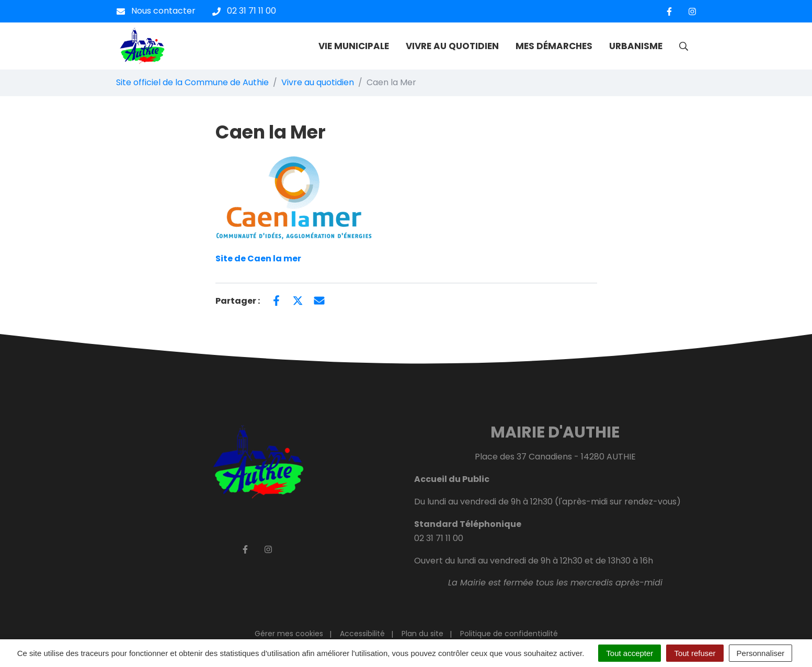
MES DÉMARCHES (554, 46)
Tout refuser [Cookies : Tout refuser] (695, 653)
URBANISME (636, 46)
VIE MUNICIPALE (354, 46)
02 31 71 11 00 (439, 538)
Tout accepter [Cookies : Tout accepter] (630, 653)
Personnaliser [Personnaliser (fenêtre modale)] (761, 653)
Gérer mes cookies (289, 634)
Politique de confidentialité (509, 634)
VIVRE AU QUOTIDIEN (452, 46)
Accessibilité (362, 634)
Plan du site (422, 634)
